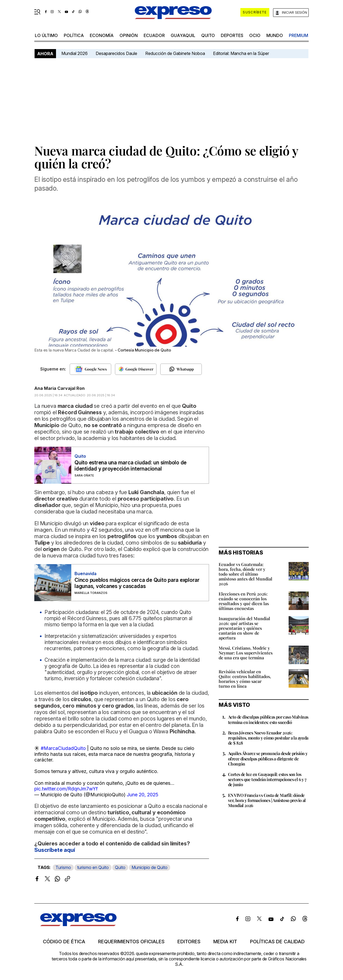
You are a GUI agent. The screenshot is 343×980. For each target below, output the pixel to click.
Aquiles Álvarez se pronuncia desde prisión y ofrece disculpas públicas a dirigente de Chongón (268, 758)
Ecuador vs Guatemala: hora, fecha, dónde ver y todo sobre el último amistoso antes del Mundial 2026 (245, 574)
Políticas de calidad (277, 942)
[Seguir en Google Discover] (136, 369)
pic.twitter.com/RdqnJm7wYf (66, 789)
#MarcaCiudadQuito (63, 748)
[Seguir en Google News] (90, 369)
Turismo (63, 867)
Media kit (225, 942)
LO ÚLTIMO (46, 35)
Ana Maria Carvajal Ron (59, 388)
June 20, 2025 (143, 795)
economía (102, 35)
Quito (120, 867)
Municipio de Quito (150, 867)
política (74, 35)
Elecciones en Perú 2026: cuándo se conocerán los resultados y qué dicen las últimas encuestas (244, 601)
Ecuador (154, 35)
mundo (275, 35)
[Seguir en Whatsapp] (181, 369)
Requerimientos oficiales (131, 942)
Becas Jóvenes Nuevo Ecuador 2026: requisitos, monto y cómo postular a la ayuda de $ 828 (268, 738)
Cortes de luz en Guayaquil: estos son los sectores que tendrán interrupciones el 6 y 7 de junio (267, 779)
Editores (189, 942)
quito (208, 35)
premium (299, 35)
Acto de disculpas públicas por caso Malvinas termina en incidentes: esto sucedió (268, 719)
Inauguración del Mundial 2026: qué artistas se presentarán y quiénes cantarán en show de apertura (244, 628)
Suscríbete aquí (55, 850)
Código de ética (64, 942)
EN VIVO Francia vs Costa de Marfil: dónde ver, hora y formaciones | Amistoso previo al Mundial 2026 (267, 800)
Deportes (232, 35)
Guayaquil (183, 35)
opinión (129, 35)
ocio (255, 35)
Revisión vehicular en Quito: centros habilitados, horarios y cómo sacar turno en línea (245, 679)
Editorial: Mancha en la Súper (241, 53)
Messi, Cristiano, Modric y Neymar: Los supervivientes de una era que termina (246, 653)
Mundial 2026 (74, 53)
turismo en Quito (93, 867)
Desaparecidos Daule (116, 53)
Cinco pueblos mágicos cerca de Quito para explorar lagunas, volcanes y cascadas (137, 583)
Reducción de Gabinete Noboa (175, 53)
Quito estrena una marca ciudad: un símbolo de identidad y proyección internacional (131, 466)
